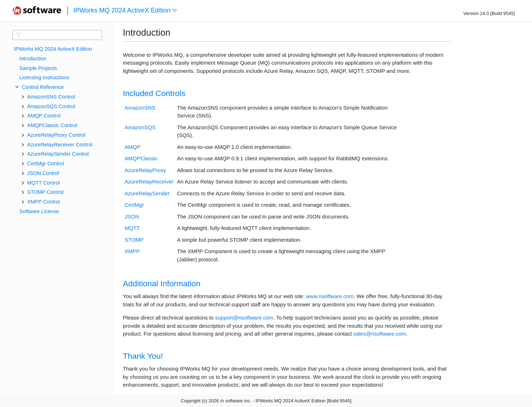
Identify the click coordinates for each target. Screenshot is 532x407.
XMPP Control (44, 202)
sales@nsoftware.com (380, 334)
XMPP (132, 251)
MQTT (132, 228)
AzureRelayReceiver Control (60, 145)
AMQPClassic (141, 158)
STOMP (134, 240)
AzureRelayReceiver (149, 182)
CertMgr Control (46, 164)
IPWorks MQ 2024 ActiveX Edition (125, 11)
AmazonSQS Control (51, 106)
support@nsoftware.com (244, 318)
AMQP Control (44, 116)
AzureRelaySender (147, 193)
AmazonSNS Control (51, 97)
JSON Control (43, 173)
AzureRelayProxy (145, 170)
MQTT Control (44, 183)
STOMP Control (45, 192)
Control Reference (42, 87)
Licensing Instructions (44, 77)
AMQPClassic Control (52, 125)
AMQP (132, 147)
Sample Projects (38, 68)
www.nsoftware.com (330, 296)
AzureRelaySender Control (58, 154)
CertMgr (134, 205)
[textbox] (57, 35)
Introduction (33, 59)
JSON (132, 217)
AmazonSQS (140, 127)
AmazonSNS (140, 108)
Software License (39, 211)
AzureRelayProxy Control (56, 135)
